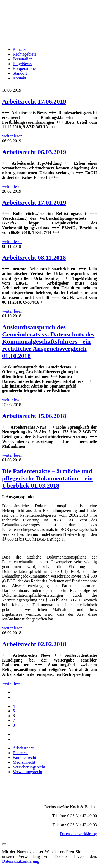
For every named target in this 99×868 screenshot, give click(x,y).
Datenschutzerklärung (78, 834)
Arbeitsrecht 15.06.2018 (34, 416)
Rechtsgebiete (25, 54)
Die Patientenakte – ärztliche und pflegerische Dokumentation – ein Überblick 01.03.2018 (47, 478)
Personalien (23, 59)
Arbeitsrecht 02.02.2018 (34, 644)
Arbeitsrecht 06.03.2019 (34, 152)
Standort (20, 73)
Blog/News (22, 64)
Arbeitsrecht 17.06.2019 (34, 101)
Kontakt (20, 78)
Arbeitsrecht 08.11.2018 (34, 258)
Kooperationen (25, 68)
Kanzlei (19, 49)
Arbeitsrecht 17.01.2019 (34, 203)
